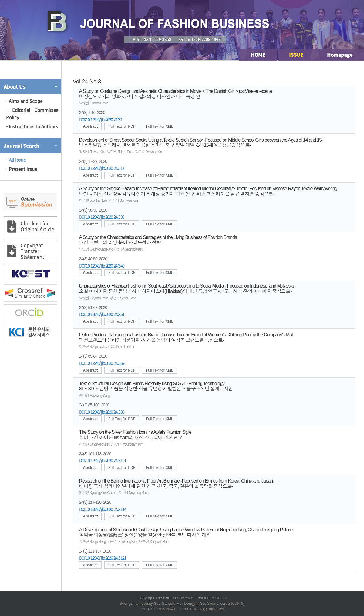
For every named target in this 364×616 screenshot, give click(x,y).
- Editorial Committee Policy (32, 114)
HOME (258, 55)
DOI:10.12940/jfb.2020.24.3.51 (102, 314)
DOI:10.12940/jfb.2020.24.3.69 (102, 363)
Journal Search (21, 146)
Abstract (91, 126)
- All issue (16, 160)
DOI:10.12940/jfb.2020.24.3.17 (102, 168)
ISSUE (296, 55)
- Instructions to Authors (32, 126)
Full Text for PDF (122, 126)
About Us (14, 86)
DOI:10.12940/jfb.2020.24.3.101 (103, 460)
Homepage (340, 55)
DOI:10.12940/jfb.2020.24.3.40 (102, 266)
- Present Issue (22, 169)
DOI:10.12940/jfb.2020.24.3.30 (102, 217)
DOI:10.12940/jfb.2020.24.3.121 (103, 558)
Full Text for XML (160, 126)
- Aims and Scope (24, 101)
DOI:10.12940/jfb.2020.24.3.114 (103, 509)
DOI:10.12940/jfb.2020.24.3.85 (102, 412)
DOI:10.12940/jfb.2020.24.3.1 (101, 119)
